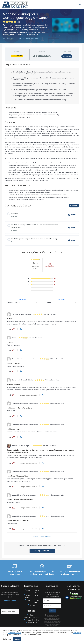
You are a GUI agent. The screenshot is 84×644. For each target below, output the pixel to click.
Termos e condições (52, 625)
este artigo (77, 633)
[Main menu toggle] (80, 5)
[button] (14, 329)
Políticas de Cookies (32, 619)
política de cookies (14, 633)
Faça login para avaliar (42, 550)
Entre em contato (10, 600)
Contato (32, 604)
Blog (28, 599)
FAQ (37, 594)
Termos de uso (32, 622)
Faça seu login (67, 56)
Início (28, 590)
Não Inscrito (17, 56)
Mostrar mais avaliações (42, 536)
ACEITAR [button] (17, 639)
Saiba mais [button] (7, 639)
